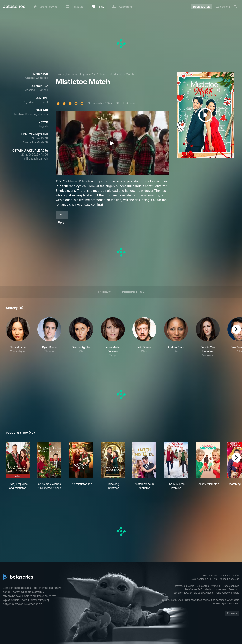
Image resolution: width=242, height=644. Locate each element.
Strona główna (65, 74)
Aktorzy (104, 292)
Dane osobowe (231, 586)
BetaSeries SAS (194, 589)
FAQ (215, 579)
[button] (18, 337)
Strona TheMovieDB (35, 142)
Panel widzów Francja (227, 593)
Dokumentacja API (201, 579)
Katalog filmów (231, 575)
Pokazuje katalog (211, 575)
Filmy (81, 74)
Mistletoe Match (124, 74)
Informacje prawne (184, 586)
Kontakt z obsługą (229, 579)
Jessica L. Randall (37, 90)
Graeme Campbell (37, 78)
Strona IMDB (40, 138)
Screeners (221, 589)
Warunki (216, 586)
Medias (209, 589)
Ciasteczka (203, 586)
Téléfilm (104, 74)
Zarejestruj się (201, 7)
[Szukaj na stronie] (235, 7)
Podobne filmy (133, 292)
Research (234, 589)
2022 (92, 74)
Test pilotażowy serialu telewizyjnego (193, 593)
